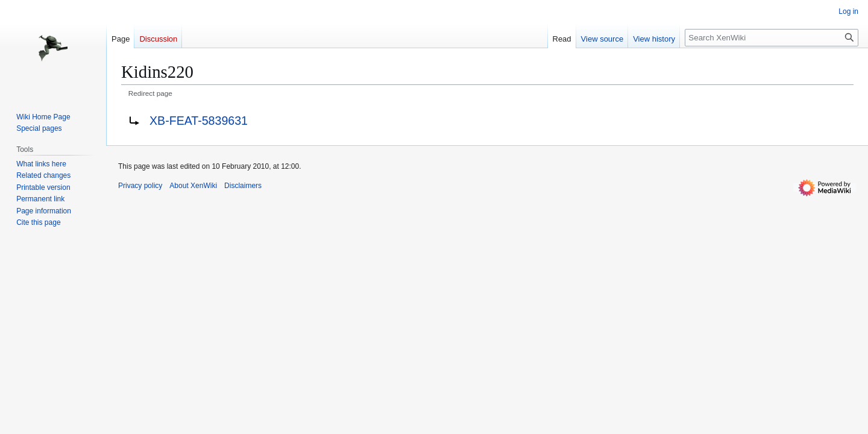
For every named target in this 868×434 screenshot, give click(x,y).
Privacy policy (140, 186)
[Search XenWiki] (772, 38)
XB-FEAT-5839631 (199, 121)
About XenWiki (193, 186)
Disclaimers (243, 186)
